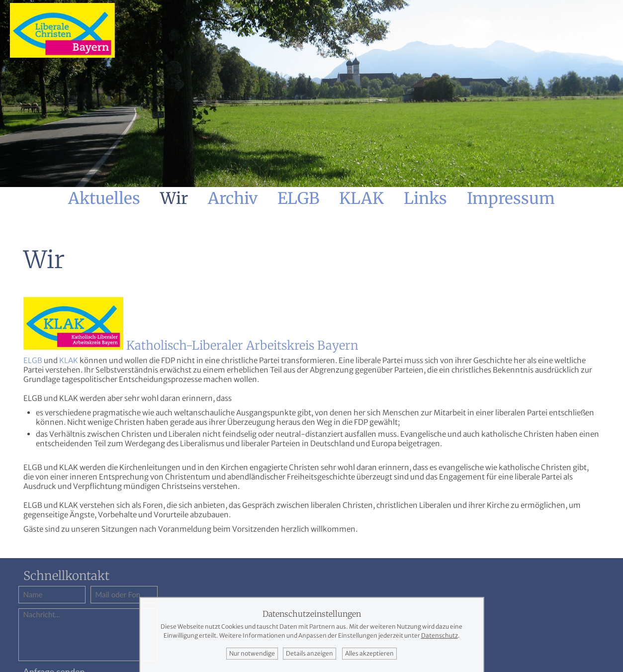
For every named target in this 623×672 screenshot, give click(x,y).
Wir (174, 198)
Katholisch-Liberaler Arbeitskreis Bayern (242, 345)
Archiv (233, 198)
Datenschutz (440, 635)
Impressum (511, 198)
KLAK (361, 198)
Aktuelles (104, 198)
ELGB (298, 198)
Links (425, 198)
